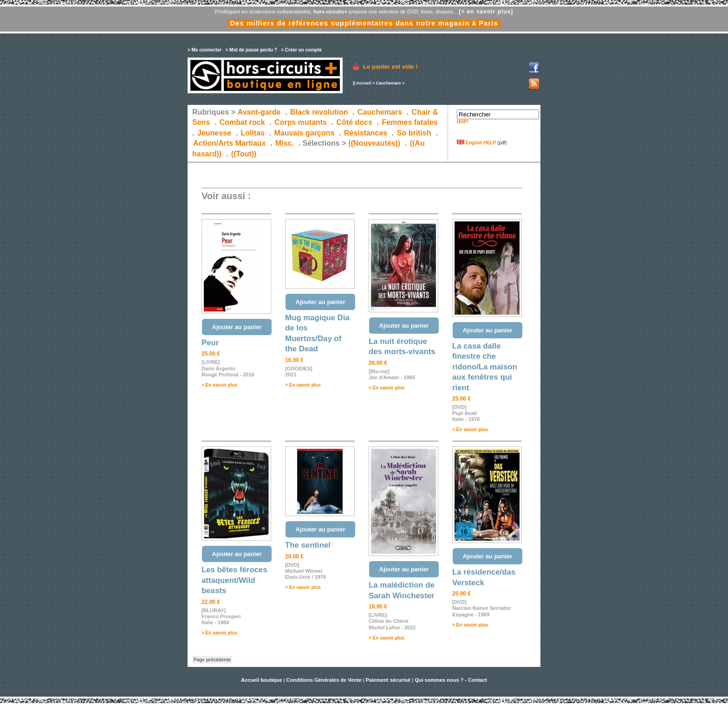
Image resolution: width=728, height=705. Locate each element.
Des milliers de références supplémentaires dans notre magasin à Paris (364, 23)
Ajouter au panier (237, 327)
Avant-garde (259, 112)
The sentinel (308, 545)
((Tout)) (244, 154)
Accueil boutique (262, 680)
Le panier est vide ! (390, 67)
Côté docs (354, 122)
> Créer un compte (301, 50)
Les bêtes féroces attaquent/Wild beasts (234, 580)
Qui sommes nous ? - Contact (451, 680)
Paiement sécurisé (388, 680)
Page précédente (212, 660)
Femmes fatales (409, 122)
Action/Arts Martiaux (229, 143)
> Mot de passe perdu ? (251, 50)
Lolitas (253, 133)
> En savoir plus (219, 385)
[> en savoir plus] (486, 12)
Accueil (364, 83)
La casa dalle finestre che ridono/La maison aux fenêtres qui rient (485, 367)
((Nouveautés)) (374, 143)
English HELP (476, 143)
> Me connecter (205, 50)
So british (414, 133)
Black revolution (319, 112)
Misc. (285, 143)
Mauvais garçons (304, 133)
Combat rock (242, 122)
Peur (210, 343)
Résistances (366, 133)
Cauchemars (388, 83)
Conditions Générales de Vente (324, 680)
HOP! (463, 122)
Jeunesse (214, 133)
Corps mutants (302, 122)
